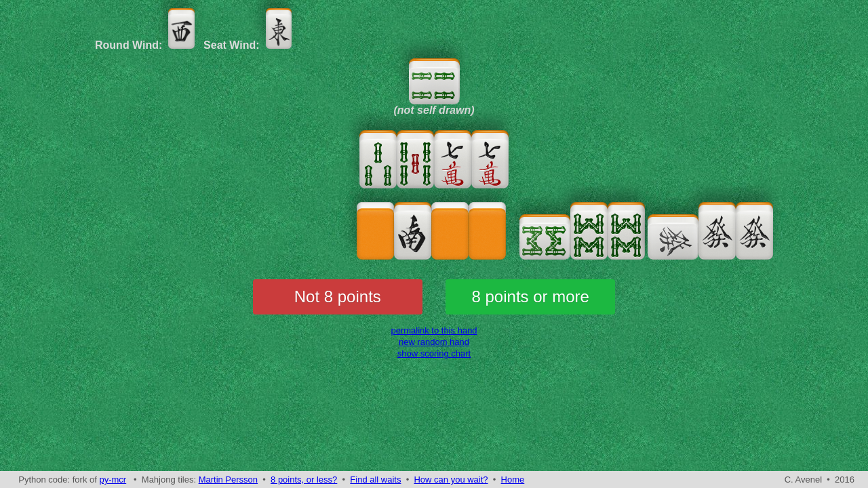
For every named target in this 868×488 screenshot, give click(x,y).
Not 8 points (338, 297)
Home (513, 480)
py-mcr (113, 480)
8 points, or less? (304, 480)
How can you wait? (451, 480)
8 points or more (531, 297)
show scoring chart (434, 353)
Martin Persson (228, 480)
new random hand (434, 342)
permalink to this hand (434, 330)
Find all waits (375, 480)
